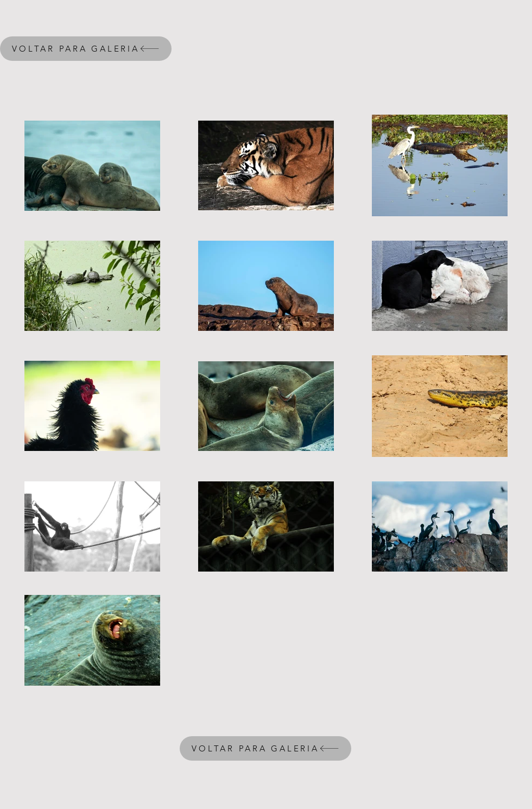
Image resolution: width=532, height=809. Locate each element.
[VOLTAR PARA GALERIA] (86, 49)
